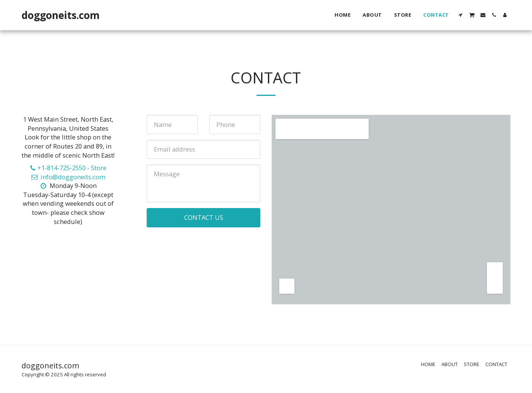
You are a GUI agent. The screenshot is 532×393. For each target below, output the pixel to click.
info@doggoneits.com (68, 177)
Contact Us (204, 217)
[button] (461, 15)
